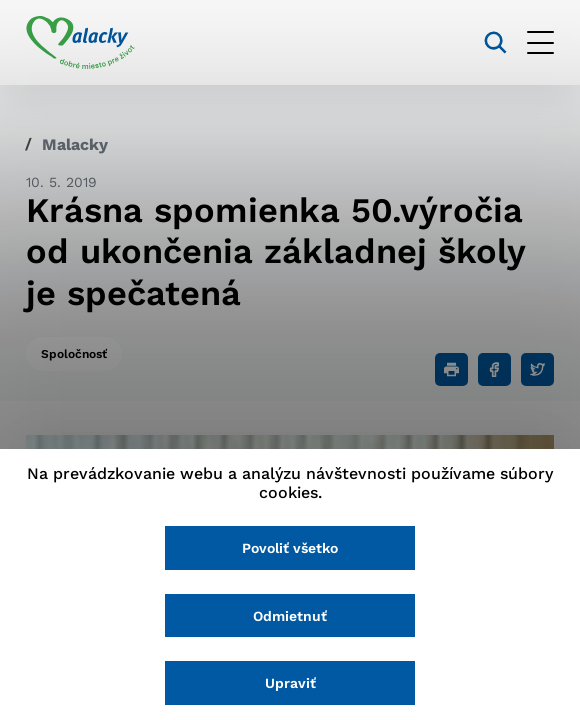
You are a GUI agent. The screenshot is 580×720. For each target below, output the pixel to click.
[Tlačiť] (451, 369)
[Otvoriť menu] (540, 42)
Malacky (75, 144)
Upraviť (290, 683)
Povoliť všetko (290, 548)
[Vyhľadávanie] (495, 42)
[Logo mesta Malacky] (80, 43)
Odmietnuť (290, 616)
